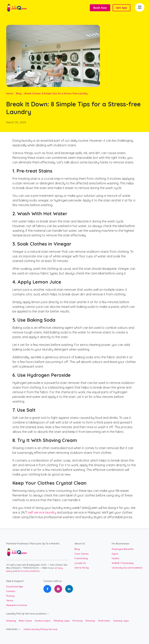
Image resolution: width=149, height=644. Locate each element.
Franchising (81, 558)
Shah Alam (104, 621)
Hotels (115, 558)
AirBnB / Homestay (123, 563)
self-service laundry (42, 512)
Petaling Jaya (62, 621)
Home (10, 93)
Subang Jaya (121, 621)
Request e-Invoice (17, 605)
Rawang (90, 621)
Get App (121, 8)
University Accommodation (127, 568)
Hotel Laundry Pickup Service (41, 629)
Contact (11, 591)
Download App (15, 586)
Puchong (78, 621)
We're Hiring (82, 568)
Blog (19, 93)
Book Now (100, 8)
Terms (10, 600)
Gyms (115, 554)
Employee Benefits (123, 549)
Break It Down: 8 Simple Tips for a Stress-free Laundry (56, 93)
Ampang (11, 621)
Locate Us (80, 563)
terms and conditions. (29, 571)
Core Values (81, 554)
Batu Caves (25, 621)
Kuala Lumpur (43, 621)
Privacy (10, 596)
